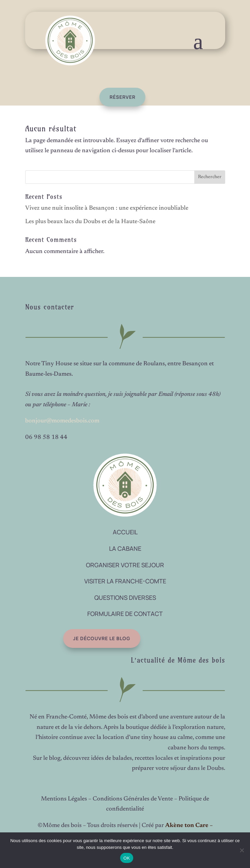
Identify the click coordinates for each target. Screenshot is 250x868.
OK (127, 858)
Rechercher (210, 177)
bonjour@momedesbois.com (62, 421)
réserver (115, 97)
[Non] (242, 850)
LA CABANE (125, 548)
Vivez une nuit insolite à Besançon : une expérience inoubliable (107, 208)
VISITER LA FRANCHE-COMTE (125, 581)
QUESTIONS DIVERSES (125, 597)
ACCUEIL (125, 532)
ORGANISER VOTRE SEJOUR (125, 565)
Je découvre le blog (91, 638)
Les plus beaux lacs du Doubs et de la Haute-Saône (90, 222)
